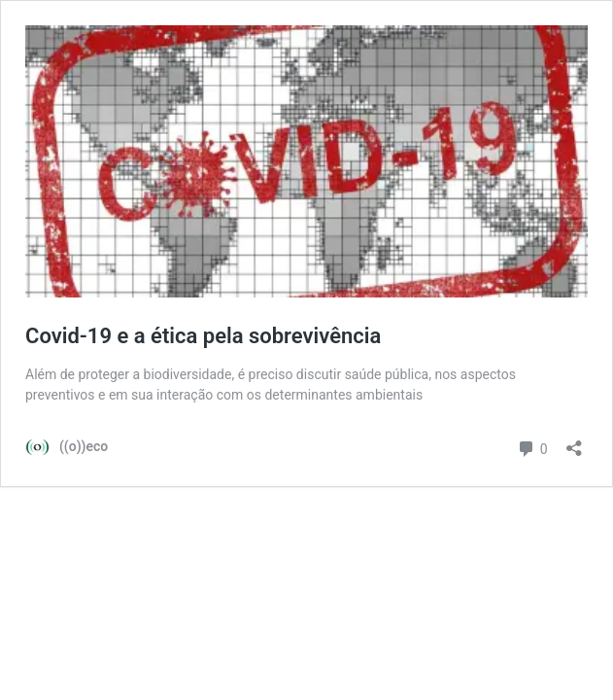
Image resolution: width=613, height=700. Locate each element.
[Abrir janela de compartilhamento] (574, 442)
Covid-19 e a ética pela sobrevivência (203, 336)
